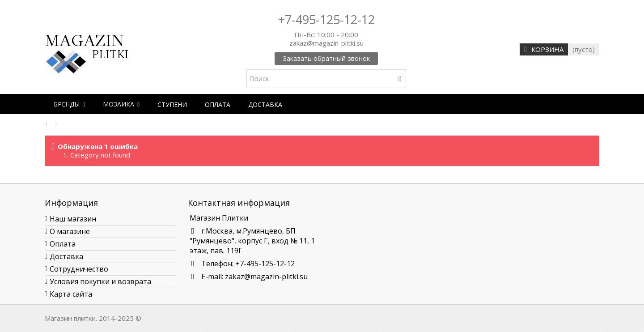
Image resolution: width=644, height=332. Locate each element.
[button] (69, 104)
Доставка (66, 256)
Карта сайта (71, 294)
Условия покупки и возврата (100, 281)
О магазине (70, 231)
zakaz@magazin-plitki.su (266, 277)
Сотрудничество (79, 269)
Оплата (63, 244)
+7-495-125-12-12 (326, 19)
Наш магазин (73, 219)
